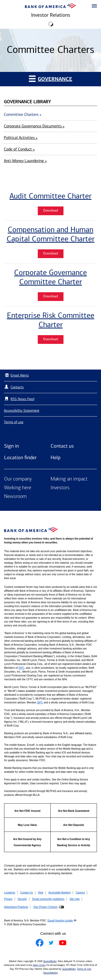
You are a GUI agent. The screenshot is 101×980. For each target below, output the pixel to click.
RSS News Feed (22, 399)
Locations (10, 893)
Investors (60, 488)
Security (22, 899)
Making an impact (69, 479)
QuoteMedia (50, 961)
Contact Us (27, 893)
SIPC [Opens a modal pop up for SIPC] (21, 668)
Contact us (62, 446)
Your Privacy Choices (45, 907)
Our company (18, 479)
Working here (18, 488)
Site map (74, 899)
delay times (39, 965)
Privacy (8, 899)
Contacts (17, 387)
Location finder (20, 457)
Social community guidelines (48, 899)
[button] (94, 6)
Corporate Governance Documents (34, 126)
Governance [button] (51, 79)
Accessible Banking (59, 893)
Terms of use (14, 422)
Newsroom (15, 497)
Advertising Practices (16, 907)
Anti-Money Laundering (25, 161)
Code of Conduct (19, 149)
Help (56, 457)
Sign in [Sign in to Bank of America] (11, 446)
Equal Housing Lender (60, 921)
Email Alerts (16, 375)
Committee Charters (23, 114)
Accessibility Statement (22, 411)
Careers (80, 893)
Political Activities (21, 138)
